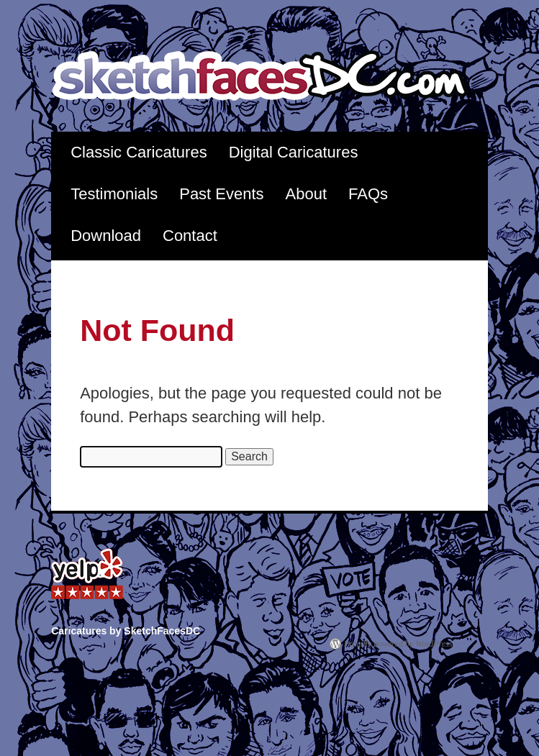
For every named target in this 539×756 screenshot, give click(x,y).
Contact (190, 236)
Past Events (221, 194)
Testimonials (114, 194)
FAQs (368, 194)
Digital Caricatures (294, 152)
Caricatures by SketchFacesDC (269, 77)
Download (106, 236)
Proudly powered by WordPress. (399, 644)
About (307, 194)
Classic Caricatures (139, 152)
